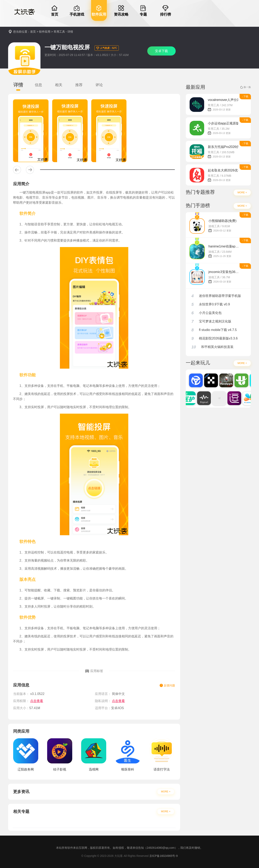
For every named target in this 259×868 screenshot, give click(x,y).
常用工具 (59, 32)
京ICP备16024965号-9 (163, 856)
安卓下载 (161, 51)
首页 (33, 32)
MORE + (166, 792)
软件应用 (45, 32)
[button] (17, 170)
